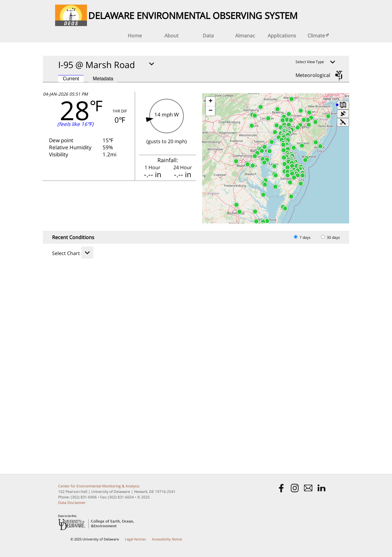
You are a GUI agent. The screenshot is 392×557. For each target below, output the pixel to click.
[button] (297, 166)
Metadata (103, 79)
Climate (319, 36)
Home (135, 36)
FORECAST (121, 204)
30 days (330, 237)
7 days (302, 237)
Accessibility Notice (167, 539)
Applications (282, 36)
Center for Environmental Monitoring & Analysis (99, 486)
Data (208, 36)
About (171, 36)
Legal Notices (135, 539)
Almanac (245, 36)
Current (71, 79)
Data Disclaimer (72, 503)
